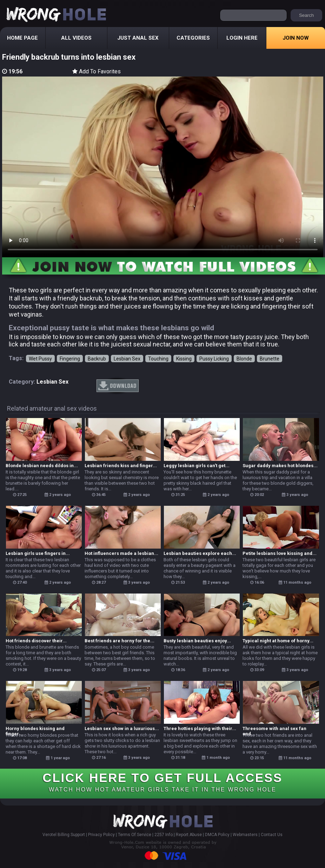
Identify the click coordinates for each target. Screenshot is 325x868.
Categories (193, 38)
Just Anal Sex (138, 38)
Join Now (296, 38)
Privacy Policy (101, 835)
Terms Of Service (135, 835)
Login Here (242, 38)
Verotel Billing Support (64, 835)
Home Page (22, 38)
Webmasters (245, 835)
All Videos (76, 38)
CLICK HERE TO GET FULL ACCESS (162, 782)
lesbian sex (52, 382)
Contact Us (272, 835)
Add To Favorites (97, 71)
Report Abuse (189, 835)
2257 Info (164, 835)
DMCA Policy (217, 835)
